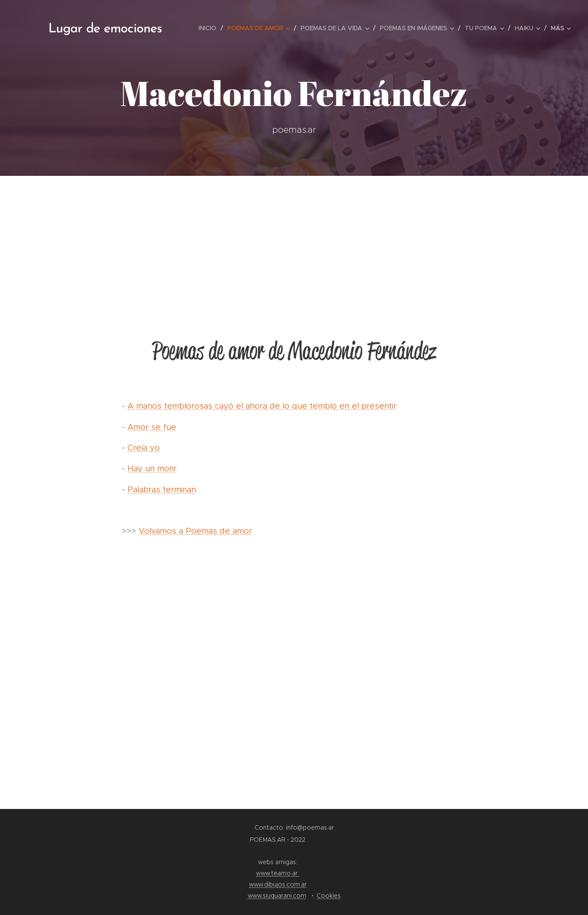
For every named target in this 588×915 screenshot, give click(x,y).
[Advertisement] (294, 240)
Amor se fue (152, 427)
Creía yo (144, 448)
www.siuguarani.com (277, 896)
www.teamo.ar (278, 873)
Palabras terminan (162, 489)
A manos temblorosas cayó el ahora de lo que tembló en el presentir (262, 406)
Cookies (329, 896)
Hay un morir (152, 468)
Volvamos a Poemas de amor (195, 531)
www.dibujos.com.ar (278, 884)
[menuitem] (210, 28)
